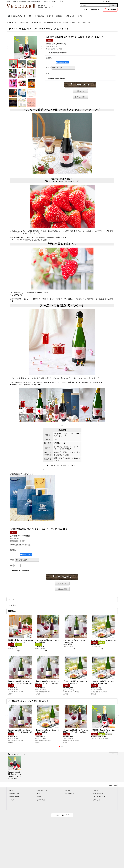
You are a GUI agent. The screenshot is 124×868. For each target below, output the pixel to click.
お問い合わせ (80, 91)
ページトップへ (113, 786)
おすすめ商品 (41, 800)
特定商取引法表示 (98, 793)
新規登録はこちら (96, 10)
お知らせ (68, 790)
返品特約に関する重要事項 (57, 78)
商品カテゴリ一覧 (42, 790)
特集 (38, 793)
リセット (114, 754)
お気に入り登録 (80, 97)
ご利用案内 (96, 790)
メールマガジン (69, 793)
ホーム (11, 790)
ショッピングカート (15, 797)
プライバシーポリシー (99, 797)
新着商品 (40, 797)
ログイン (84, 10)
